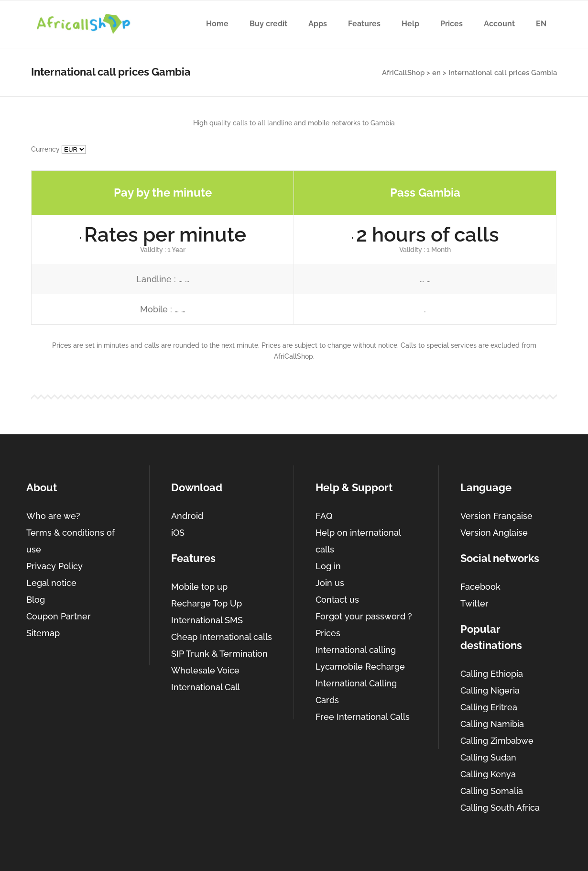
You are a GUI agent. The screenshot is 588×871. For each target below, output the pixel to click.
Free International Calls (363, 717)
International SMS (207, 620)
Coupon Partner (59, 616)
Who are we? (53, 516)
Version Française (496, 516)
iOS (178, 533)
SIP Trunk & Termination (219, 654)
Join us (330, 583)
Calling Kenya (488, 774)
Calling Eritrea (489, 707)
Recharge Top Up (207, 603)
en (436, 73)
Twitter (474, 603)
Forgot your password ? (364, 616)
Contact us (337, 600)
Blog (36, 600)
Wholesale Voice (205, 670)
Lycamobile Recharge (360, 667)
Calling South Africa (500, 808)
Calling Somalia (492, 791)
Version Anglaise (494, 533)
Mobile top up (199, 587)
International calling (356, 650)
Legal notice (51, 583)
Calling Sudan (488, 757)
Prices (328, 633)
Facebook (480, 587)
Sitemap (43, 633)
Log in (328, 566)
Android (187, 516)
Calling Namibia (492, 724)
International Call (206, 687)
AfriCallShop (403, 73)
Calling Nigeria (490, 690)
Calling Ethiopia (492, 674)
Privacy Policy (54, 566)
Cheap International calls (222, 637)
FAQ (324, 516)
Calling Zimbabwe (497, 741)
